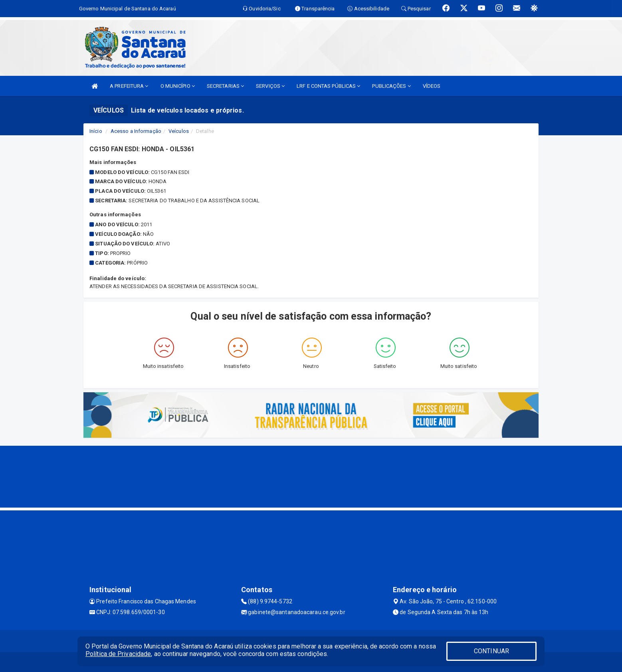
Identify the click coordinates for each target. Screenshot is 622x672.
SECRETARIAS (225, 86)
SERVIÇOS (270, 86)
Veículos (179, 131)
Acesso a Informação (136, 131)
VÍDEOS (432, 86)
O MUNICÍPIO (178, 86)
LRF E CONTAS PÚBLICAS (328, 86)
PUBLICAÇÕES (391, 86)
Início (96, 131)
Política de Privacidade (118, 654)
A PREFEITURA (129, 86)
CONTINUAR (491, 651)
